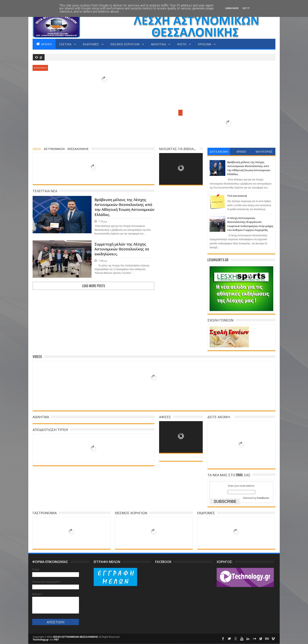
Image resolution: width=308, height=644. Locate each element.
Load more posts (93, 286)
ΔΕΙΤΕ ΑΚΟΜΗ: (219, 417)
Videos (37, 357)
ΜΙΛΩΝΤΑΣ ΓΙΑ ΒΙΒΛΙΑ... (177, 149)
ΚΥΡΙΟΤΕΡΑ (40, 68)
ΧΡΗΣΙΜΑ (205, 44)
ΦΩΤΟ (182, 44)
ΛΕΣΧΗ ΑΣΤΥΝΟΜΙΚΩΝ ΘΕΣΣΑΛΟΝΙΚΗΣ (76, 637)
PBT (57, 640)
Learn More (232, 8)
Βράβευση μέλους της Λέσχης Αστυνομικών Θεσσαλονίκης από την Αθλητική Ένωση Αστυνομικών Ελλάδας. (124, 207)
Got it (246, 8)
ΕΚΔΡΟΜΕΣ (91, 44)
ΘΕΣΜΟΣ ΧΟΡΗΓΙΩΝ (125, 44)
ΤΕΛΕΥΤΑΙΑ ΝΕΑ (45, 191)
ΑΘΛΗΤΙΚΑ (159, 44)
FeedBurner (263, 498)
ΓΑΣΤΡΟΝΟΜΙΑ (45, 513)
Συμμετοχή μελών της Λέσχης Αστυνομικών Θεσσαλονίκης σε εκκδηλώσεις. (122, 249)
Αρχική (44, 44)
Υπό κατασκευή (237, 196)
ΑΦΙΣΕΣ (165, 417)
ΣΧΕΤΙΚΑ (66, 44)
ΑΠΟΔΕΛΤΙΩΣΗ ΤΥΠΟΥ (50, 429)
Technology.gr (41, 640)
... (180, 113)
